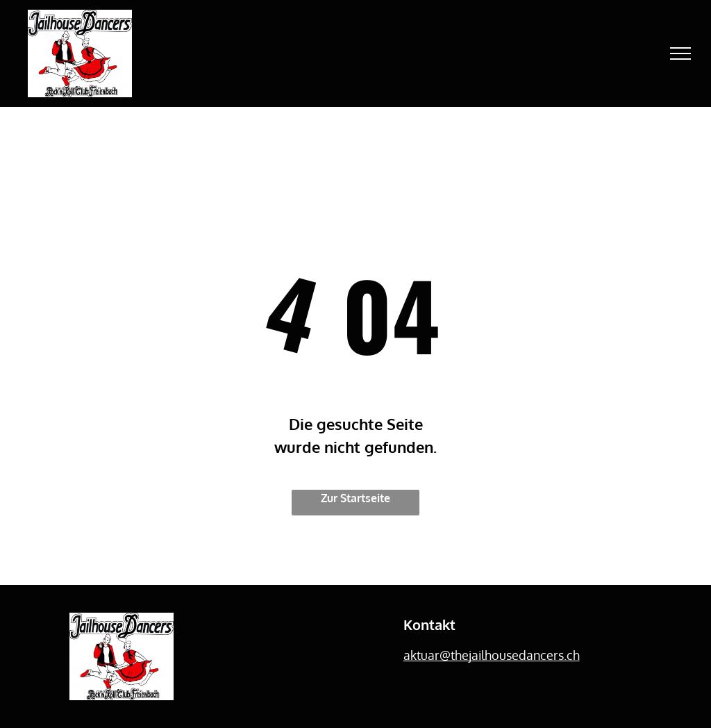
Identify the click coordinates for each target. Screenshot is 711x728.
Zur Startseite (355, 498)
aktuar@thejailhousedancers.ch (492, 655)
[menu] (680, 53)
